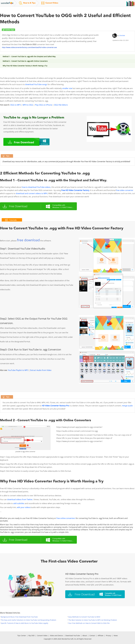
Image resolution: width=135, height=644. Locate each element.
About (85, 636)
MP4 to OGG (28, 105)
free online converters (66, 518)
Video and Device (56, 636)
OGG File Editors (61, 105)
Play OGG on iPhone (44, 105)
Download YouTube (73, 636)
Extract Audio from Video (41, 370)
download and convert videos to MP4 (32, 193)
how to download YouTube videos (36, 187)
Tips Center (22, 636)
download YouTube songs (36, 84)
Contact (92, 636)
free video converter (125, 190)
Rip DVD (31, 636)
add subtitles (19, 503)
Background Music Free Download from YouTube (19, 617)
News (116, 636)
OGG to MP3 (15, 105)
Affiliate (101, 636)
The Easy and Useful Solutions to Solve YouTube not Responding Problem (29, 620)
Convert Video (42, 636)
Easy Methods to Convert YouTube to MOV (84, 617)
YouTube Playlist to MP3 (18, 370)
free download (28, 240)
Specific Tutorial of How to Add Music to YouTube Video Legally (25, 623)
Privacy (109, 636)
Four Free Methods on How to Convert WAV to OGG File (89, 623)
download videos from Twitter (20, 499)
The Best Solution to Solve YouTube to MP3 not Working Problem (93, 620)
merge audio (127, 406)
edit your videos (24, 507)
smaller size (67, 88)
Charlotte (122, 35)
